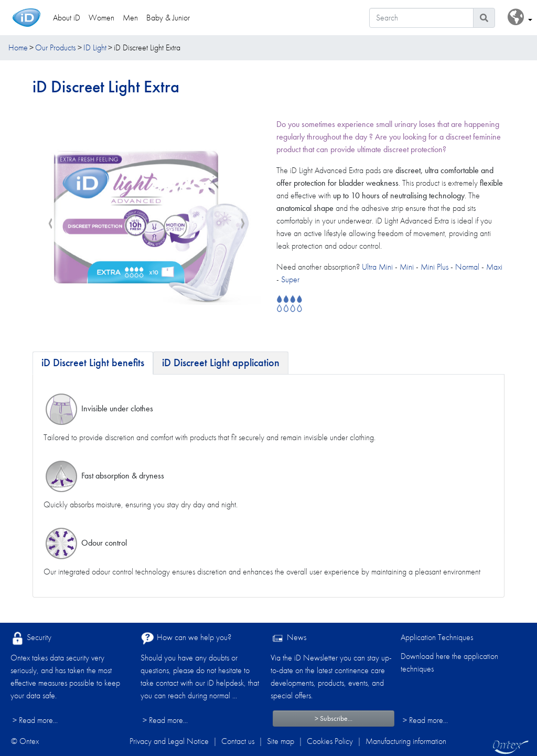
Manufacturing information (406, 741)
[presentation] (50, 224)
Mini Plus (434, 267)
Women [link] (101, 18)
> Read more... (35, 720)
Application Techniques (437, 637)
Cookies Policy (330, 741)
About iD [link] (67, 18)
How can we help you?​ (186, 638)
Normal (467, 267)
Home (18, 47)
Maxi (494, 267)
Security (31, 638)
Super (290, 279)
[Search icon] (484, 18)
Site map (281, 741)
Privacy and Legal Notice (169, 741)
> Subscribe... (334, 718)
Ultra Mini (378, 267)
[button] (520, 18)
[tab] (93, 363)
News (288, 638)
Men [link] (130, 18)
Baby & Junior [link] (168, 18)
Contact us (238, 741)
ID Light (95, 47)
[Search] (421, 18)
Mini (407, 267)
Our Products (55, 47)
